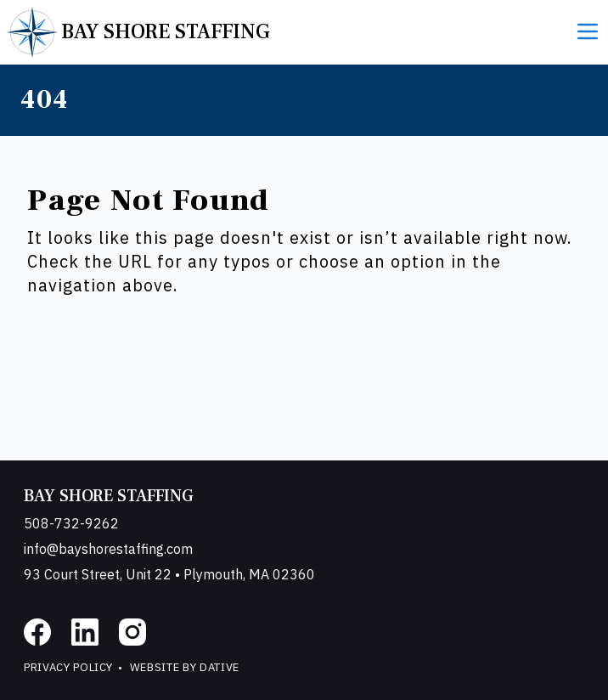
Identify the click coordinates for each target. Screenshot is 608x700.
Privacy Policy (68, 667)
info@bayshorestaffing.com (108, 549)
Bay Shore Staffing (109, 496)
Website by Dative (185, 667)
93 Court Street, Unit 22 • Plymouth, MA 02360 (169, 574)
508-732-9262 (71, 523)
